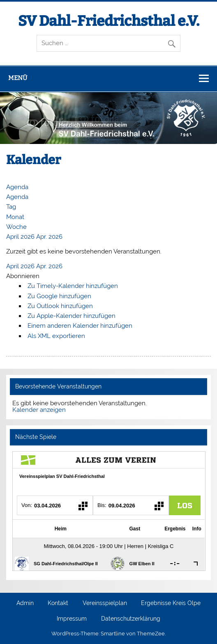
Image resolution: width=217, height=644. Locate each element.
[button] (23, 276)
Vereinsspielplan (105, 603)
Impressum (72, 619)
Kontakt (58, 603)
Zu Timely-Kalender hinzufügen (73, 286)
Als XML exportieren (56, 336)
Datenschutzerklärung (131, 619)
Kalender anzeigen (39, 410)
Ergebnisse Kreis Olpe (171, 603)
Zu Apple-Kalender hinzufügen (72, 316)
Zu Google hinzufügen (59, 296)
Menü (18, 78)
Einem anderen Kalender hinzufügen (80, 326)
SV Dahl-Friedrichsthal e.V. (109, 21)
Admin (25, 603)
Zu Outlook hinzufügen (60, 306)
